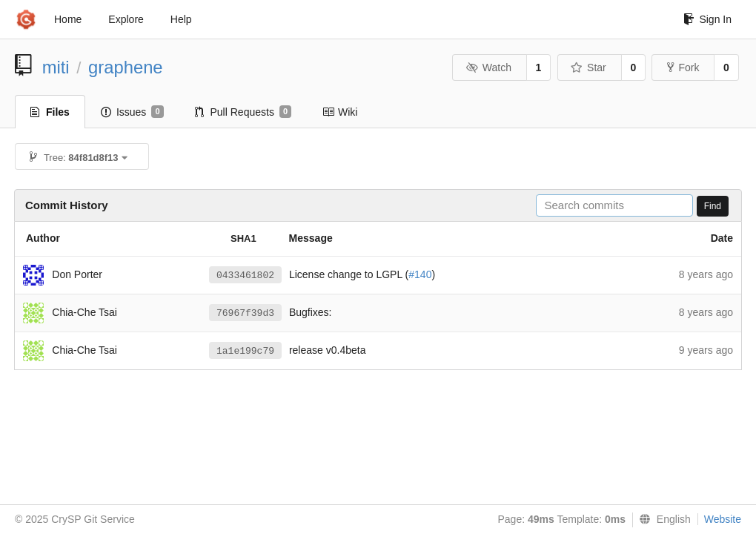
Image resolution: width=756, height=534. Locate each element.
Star (588, 67)
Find (713, 206)
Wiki (340, 112)
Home (68, 19)
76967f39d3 (245, 313)
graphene (126, 67)
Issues (132, 112)
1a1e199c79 (245, 351)
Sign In (707, 19)
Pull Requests (243, 112)
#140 (420, 274)
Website (723, 519)
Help (181, 19)
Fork (683, 67)
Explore (126, 19)
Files (50, 112)
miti (56, 67)
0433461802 (245, 276)
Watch (488, 67)
